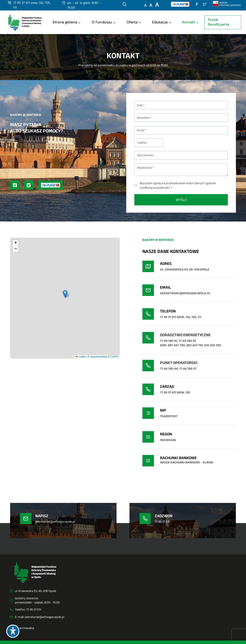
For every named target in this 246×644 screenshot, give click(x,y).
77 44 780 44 (169, 369)
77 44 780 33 (187, 341)
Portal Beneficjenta (219, 22)
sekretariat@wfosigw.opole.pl (44, 617)
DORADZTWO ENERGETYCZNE (185, 335)
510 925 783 (212, 345)
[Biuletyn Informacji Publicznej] (227, 4)
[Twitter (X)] (205, 4)
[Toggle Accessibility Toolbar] (13, 631)
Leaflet (80, 357)
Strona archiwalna (22, 628)
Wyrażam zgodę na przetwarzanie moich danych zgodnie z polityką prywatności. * (178, 185)
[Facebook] (197, 4)
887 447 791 (195, 345)
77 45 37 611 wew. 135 (175, 392)
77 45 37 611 (34, 609)
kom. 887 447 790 (172, 345)
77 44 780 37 (188, 369)
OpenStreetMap (99, 357)
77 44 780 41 (169, 341)
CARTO (115, 357)
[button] (65, 294)
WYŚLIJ (181, 200)
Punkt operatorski (179, 363)
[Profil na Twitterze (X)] (29, 185)
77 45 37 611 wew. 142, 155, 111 (181, 317)
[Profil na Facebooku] (15, 185)
